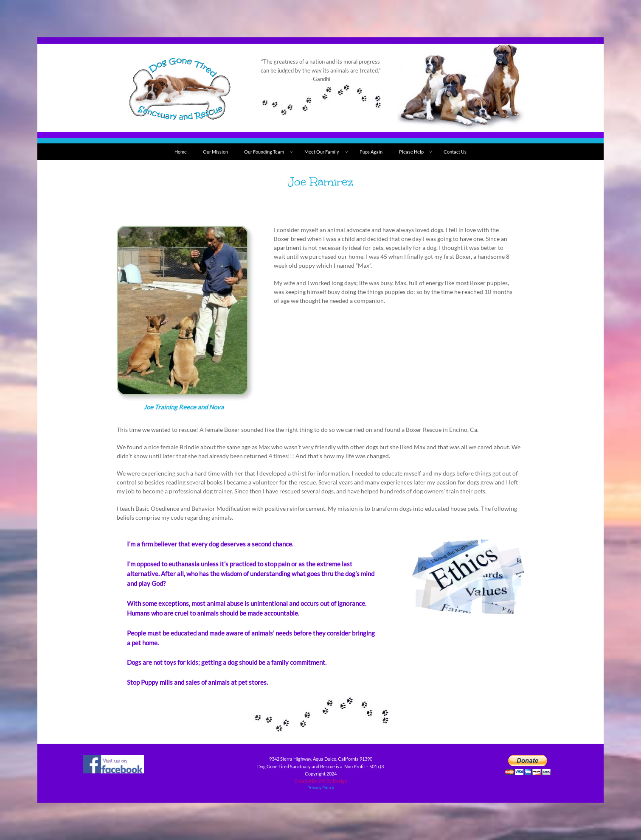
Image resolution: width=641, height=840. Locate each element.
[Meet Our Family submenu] (347, 152)
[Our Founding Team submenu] (291, 152)
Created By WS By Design (321, 781)
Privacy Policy (321, 788)
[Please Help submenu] (431, 152)
